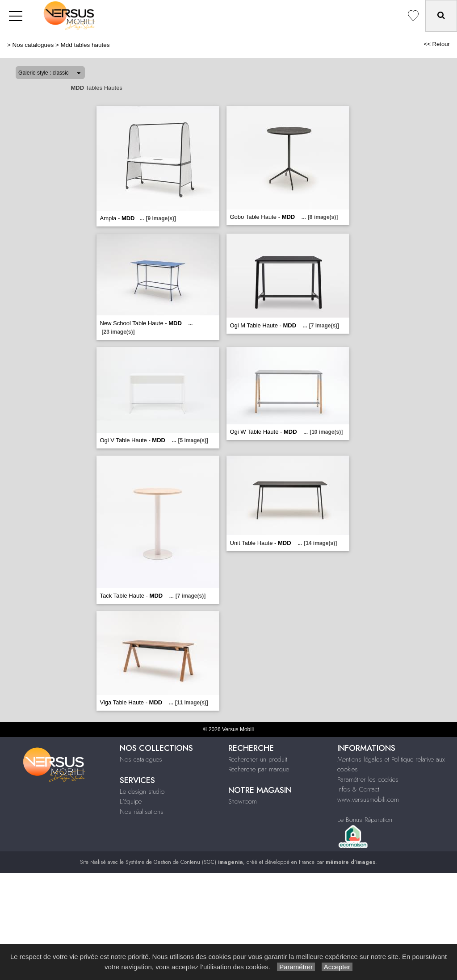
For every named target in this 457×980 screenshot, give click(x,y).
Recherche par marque (259, 769)
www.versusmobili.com (368, 800)
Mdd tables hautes (85, 45)
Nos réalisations (142, 812)
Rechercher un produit (258, 759)
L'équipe (131, 801)
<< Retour (437, 44)
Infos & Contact (358, 789)
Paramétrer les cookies (368, 779)
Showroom (243, 801)
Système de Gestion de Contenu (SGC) (184, 862)
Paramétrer (296, 967)
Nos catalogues (33, 45)
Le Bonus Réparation (365, 820)
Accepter (337, 967)
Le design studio (142, 792)
